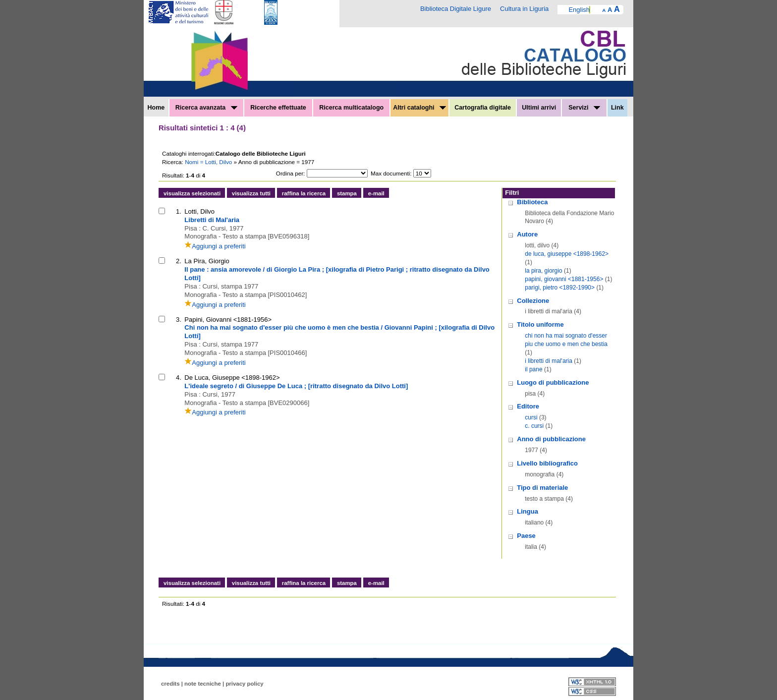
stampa (347, 193)
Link (617, 108)
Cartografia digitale (483, 108)
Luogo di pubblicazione (553, 382)
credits (170, 684)
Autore (527, 234)
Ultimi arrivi (539, 108)
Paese (526, 536)
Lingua (527, 511)
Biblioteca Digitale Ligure (456, 9)
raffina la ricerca (304, 193)
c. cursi (534, 426)
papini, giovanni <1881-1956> (564, 279)
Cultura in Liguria (524, 9)
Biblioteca (532, 202)
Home (156, 108)
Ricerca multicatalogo (351, 108)
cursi (531, 417)
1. (179, 211)
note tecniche (203, 684)
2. (179, 261)
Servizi (584, 108)
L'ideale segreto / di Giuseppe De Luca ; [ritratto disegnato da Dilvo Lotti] (296, 386)
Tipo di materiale (542, 488)
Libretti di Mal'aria (212, 220)
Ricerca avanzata (206, 108)
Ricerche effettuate (278, 108)
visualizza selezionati (192, 193)
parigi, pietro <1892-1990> (560, 288)
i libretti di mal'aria (549, 361)
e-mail (376, 193)
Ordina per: (290, 173)
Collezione (533, 301)
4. (179, 378)
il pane (533, 369)
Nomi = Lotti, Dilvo (209, 162)
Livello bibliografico (547, 463)
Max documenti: (391, 173)
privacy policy (244, 684)
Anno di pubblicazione (551, 439)
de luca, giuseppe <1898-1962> (567, 254)
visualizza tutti (251, 193)
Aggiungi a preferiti (215, 246)
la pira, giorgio (543, 271)
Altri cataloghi (419, 108)
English (579, 10)
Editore (528, 406)
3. (179, 320)
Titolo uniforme (540, 324)
